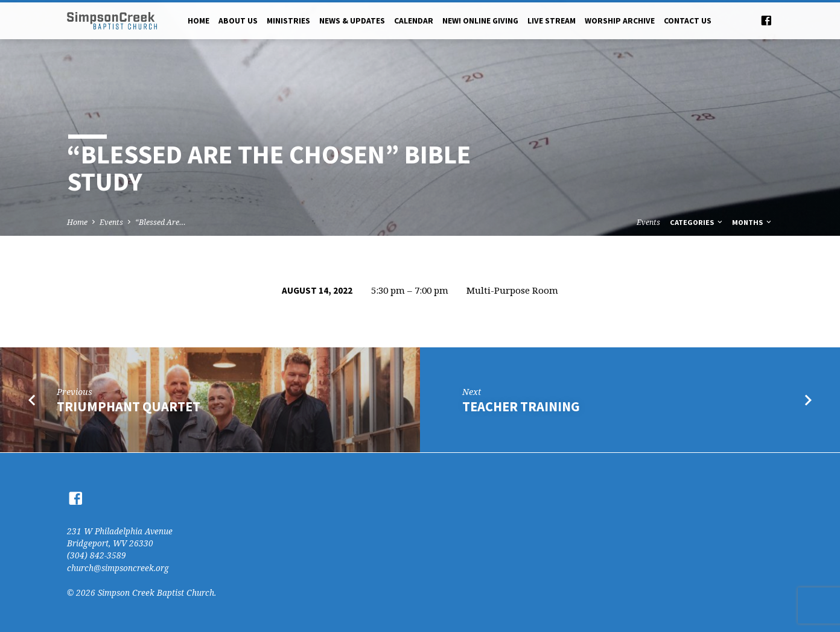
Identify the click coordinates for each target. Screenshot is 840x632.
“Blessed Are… (161, 222)
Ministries (288, 21)
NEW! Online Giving (480, 21)
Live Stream (552, 21)
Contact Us (688, 21)
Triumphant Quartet (129, 406)
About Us (238, 21)
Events (111, 222)
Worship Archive (620, 21)
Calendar (414, 21)
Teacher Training (521, 406)
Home (199, 21)
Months (752, 222)
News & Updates (352, 21)
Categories (697, 222)
